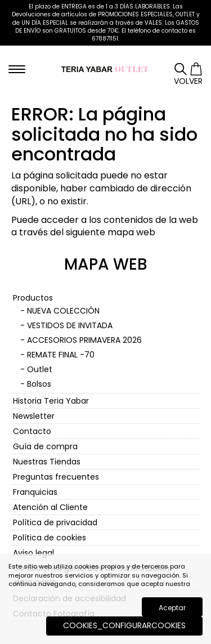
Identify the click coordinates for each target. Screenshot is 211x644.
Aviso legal (33, 553)
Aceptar (172, 608)
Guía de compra (45, 446)
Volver (188, 81)
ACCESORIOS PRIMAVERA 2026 (84, 340)
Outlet (40, 369)
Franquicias (35, 492)
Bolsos (39, 384)
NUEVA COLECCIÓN (63, 311)
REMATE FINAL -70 (61, 355)
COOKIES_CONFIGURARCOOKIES (124, 625)
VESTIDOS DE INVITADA (70, 325)
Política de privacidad (55, 522)
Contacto (32, 431)
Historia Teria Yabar (51, 401)
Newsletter (34, 416)
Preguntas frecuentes (56, 477)
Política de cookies (50, 538)
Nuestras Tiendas (47, 462)
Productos (33, 298)
